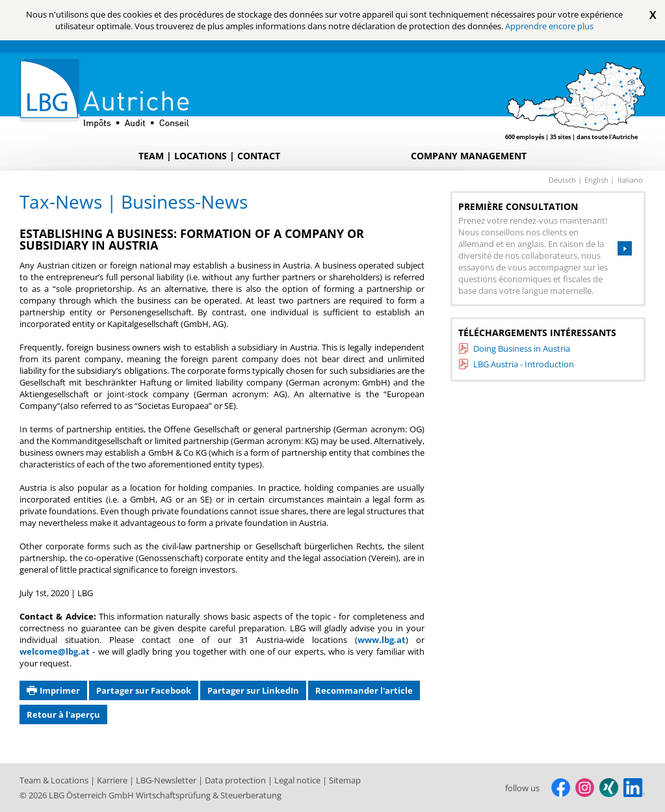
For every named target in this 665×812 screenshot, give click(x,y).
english (597, 180)
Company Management (469, 156)
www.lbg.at (382, 640)
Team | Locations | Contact (209, 156)
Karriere (113, 780)
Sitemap (345, 780)
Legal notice (298, 780)
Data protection (236, 780)
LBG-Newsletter (167, 780)
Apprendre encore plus (549, 26)
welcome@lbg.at (55, 651)
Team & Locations (55, 780)
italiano (630, 180)
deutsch (563, 180)
